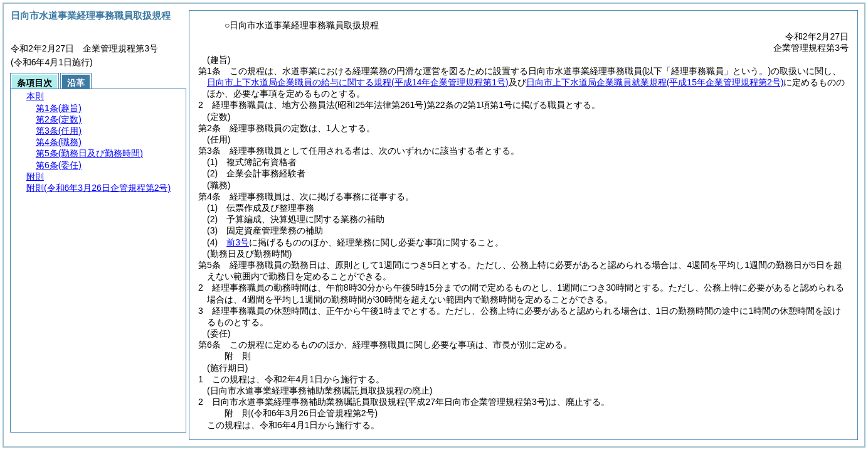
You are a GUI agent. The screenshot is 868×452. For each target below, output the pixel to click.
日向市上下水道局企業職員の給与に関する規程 (358, 82)
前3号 (238, 242)
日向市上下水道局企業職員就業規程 (655, 82)
